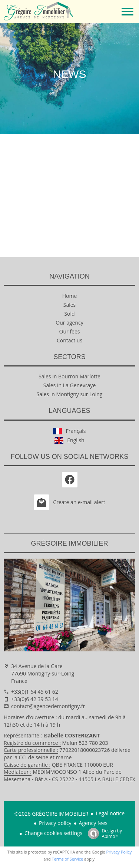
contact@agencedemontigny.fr (48, 706)
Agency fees (93, 823)
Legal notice (110, 813)
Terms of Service (68, 859)
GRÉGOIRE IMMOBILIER (69, 543)
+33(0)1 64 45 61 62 (35, 692)
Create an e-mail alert (69, 502)
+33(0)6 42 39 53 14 (35, 699)
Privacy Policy (119, 852)
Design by (103, 833)
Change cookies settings (53, 833)
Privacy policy (55, 823)
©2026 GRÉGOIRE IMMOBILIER (52, 814)
